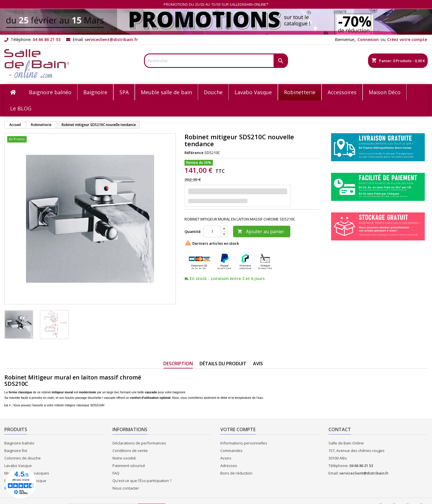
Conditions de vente (130, 451)
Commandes (231, 451)
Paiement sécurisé (129, 466)
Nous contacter (126, 488)
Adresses (229, 466)
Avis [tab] (258, 364)
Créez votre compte (407, 39)
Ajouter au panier (261, 231)
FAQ (116, 473)
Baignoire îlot (16, 451)
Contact (340, 429)
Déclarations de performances (139, 443)
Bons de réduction (236, 473)
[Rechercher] (216, 61)
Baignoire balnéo (19, 443)
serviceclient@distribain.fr (111, 39)
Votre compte (238, 429)
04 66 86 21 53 (47, 39)
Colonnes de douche (23, 458)
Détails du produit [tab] (223, 364)
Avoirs (226, 458)
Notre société (124, 458)
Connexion (368, 39)
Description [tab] (178, 364)
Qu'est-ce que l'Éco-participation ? (142, 481)
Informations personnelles (244, 443)
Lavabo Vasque (18, 466)
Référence (194, 153)
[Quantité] (212, 231)
